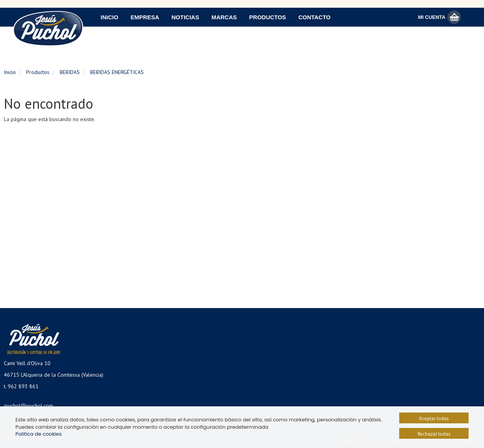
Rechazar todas (434, 434)
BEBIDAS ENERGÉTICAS (117, 72)
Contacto (314, 17)
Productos (268, 17)
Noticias (185, 17)
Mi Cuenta (432, 17)
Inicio (109, 17)
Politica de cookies (39, 434)
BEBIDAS (70, 72)
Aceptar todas (434, 419)
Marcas (224, 17)
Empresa (145, 17)
